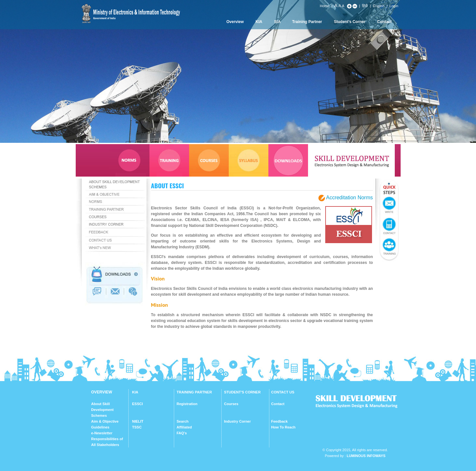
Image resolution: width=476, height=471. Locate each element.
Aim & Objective (105, 421)
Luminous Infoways (366, 456)
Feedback (280, 421)
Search (183, 421)
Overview (235, 22)
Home (324, 6)
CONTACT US (283, 392)
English (379, 6)
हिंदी (365, 6)
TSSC (137, 427)
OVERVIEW (102, 392)
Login (394, 6)
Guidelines (100, 427)
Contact (385, 22)
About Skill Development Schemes (103, 410)
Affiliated (184, 427)
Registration (187, 404)
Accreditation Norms (349, 198)
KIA (259, 22)
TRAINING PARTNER (194, 392)
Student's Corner (350, 22)
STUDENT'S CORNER (243, 392)
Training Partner (307, 22)
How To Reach (283, 427)
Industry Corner (238, 421)
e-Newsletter (102, 433)
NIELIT (138, 421)
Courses (231, 404)
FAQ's (182, 433)
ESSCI (138, 404)
